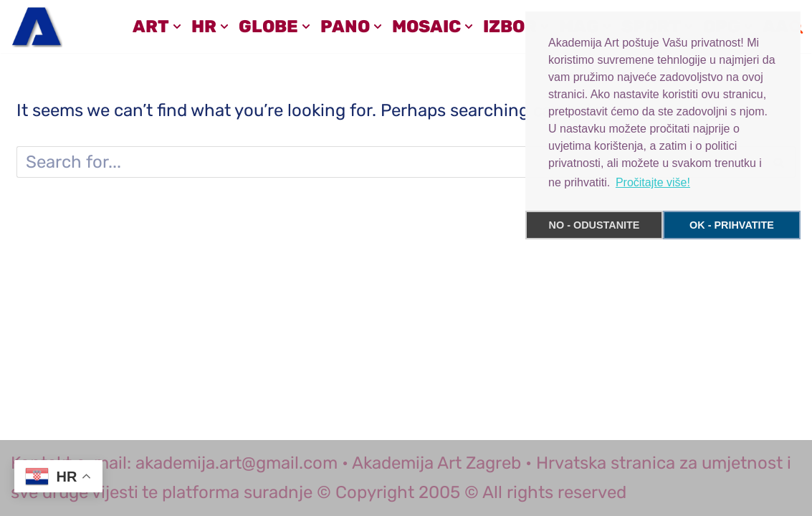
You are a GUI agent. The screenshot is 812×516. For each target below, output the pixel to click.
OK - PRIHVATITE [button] (732, 225)
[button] (177, 27)
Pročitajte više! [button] (653, 182)
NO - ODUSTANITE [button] (594, 225)
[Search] (390, 162)
